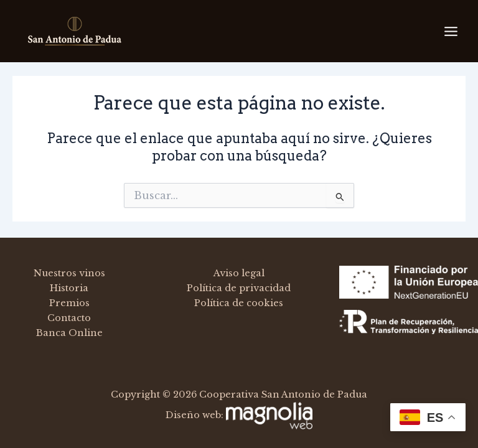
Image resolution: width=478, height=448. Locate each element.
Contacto (69, 318)
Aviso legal (239, 273)
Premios (69, 303)
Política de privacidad (239, 288)
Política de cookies (239, 303)
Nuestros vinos (69, 273)
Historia (69, 288)
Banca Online (69, 333)
